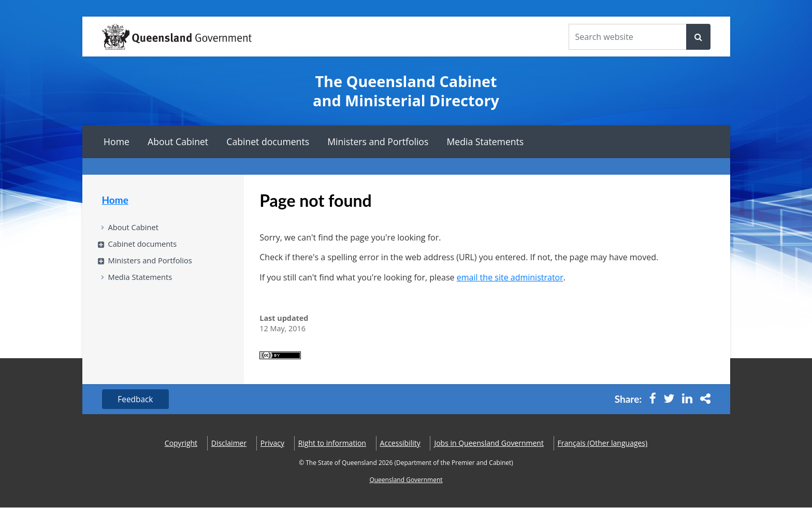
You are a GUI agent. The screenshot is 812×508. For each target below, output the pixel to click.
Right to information (332, 444)
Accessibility (400, 444)
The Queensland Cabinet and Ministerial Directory (406, 91)
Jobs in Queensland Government (489, 444)
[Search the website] (628, 37)
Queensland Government (406, 480)
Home (117, 142)
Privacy (272, 444)
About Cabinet (178, 142)
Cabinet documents (268, 142)
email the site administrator (510, 277)
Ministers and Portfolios (378, 142)
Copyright (181, 444)
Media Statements (485, 142)
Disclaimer (229, 444)
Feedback (137, 400)
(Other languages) (603, 444)
